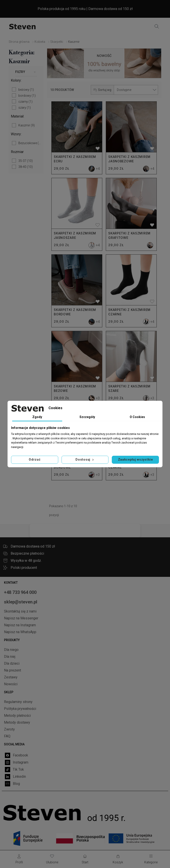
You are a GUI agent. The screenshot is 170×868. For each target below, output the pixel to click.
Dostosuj (85, 460)
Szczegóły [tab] (87, 417)
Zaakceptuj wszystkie (135, 460)
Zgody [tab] (37, 417)
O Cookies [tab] (137, 417)
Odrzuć (35, 460)
